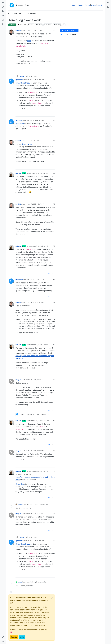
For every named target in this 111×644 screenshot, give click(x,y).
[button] (3, 637)
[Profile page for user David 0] (11, 32)
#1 (54, 31)
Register (14, 637)
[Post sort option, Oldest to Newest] (69, 34)
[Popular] (3, 16)
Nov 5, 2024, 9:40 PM (37, 80)
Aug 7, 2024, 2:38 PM (41, 246)
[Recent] (3, 7)
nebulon (18, 173)
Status (81, 5)
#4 (54, 173)
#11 (54, 421)
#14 (54, 514)
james (20, 582)
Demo (87, 5)
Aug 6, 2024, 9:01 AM (41, 173)
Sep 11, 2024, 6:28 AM (41, 345)
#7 (54, 280)
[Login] (108, 3)
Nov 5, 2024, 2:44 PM (36, 514)
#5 (54, 204)
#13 (54, 471)
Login (22, 637)
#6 (54, 246)
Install (99, 5)
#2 (54, 120)
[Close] (52, 598)
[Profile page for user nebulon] (11, 175)
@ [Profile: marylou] (20, 83)
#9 (54, 345)
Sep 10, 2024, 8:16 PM (35, 303)
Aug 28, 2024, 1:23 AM (37, 280)
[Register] (108, 7)
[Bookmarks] (3, 20)
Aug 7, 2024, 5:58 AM (35, 204)
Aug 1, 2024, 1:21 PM (35, 31)
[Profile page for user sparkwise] (11, 81)
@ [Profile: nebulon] (28, 83)
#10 (54, 380)
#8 (54, 303)
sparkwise (19, 80)
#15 (54, 80)
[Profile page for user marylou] (11, 381)
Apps (74, 5)
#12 (54, 451)
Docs (93, 5)
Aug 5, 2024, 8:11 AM (35, 141)
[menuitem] (108, 3)
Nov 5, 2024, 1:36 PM (41, 471)
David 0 (18, 31)
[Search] (3, 24)
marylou (21, 76)
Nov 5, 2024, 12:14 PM (36, 380)
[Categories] (3, 3)
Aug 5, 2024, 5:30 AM (37, 120)
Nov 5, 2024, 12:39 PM (41, 421)
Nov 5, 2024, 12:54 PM (36, 451)
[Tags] (3, 11)
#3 (54, 141)
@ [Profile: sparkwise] (27, 144)
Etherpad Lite (22, 25)
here (29, 41)
